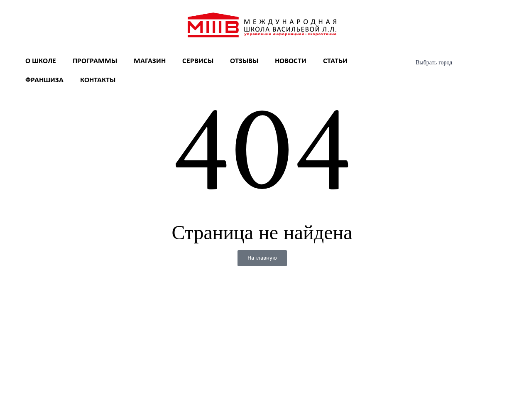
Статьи (335, 61)
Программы (95, 61)
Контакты (98, 80)
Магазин (150, 61)
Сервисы (198, 61)
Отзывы (244, 61)
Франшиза (44, 80)
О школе (41, 61)
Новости (291, 61)
